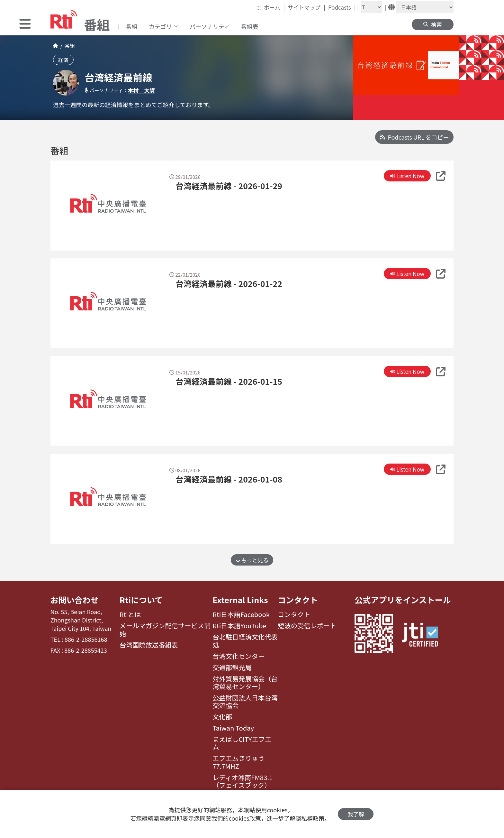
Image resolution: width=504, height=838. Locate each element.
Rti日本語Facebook (241, 614)
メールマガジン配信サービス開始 (165, 630)
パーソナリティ (210, 26)
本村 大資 (142, 90)
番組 (132, 26)
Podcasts (342, 7)
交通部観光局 (232, 668)
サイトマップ (306, 7)
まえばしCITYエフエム (242, 743)
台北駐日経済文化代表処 (245, 641)
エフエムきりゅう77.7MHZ (239, 762)
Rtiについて (141, 600)
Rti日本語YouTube (239, 626)
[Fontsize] (371, 7)
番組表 (250, 26)
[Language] (425, 7)
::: (259, 7)
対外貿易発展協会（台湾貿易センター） (245, 683)
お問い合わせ (75, 600)
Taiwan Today (233, 728)
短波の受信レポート (307, 626)
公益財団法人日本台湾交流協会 (245, 702)
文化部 (222, 717)
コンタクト (298, 600)
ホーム (274, 7)
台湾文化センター (239, 656)
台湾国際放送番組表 (149, 645)
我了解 (356, 814)
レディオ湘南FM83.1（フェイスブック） (243, 782)
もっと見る (252, 560)
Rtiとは (130, 614)
